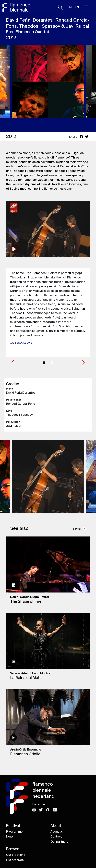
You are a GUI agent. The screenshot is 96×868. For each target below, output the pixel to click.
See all (77, 529)
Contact (56, 837)
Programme (14, 832)
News (10, 837)
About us (57, 832)
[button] (13, 362)
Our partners (59, 842)
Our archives (15, 860)
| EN (74, 7)
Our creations (16, 855)
